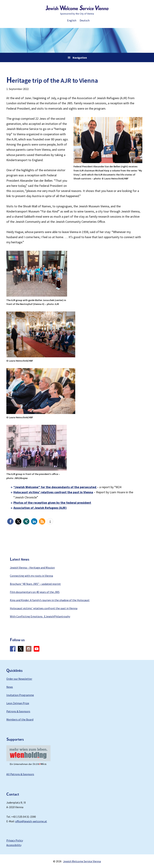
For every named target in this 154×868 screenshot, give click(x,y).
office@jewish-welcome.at (31, 821)
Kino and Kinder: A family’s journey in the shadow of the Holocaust (50, 600)
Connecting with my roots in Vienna (31, 576)
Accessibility (14, 845)
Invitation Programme (20, 695)
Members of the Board (20, 719)
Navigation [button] (80, 58)
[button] (10, 521)
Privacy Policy (15, 840)
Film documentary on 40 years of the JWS (35, 592)
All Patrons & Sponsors (20, 774)
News (10, 687)
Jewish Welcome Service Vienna (77, 8)
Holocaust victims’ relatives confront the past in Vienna (44, 608)
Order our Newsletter (19, 679)
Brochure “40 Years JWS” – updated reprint (35, 584)
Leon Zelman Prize (18, 703)
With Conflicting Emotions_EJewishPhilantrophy (40, 616)
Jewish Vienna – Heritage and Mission (32, 568)
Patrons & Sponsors (18, 711)
